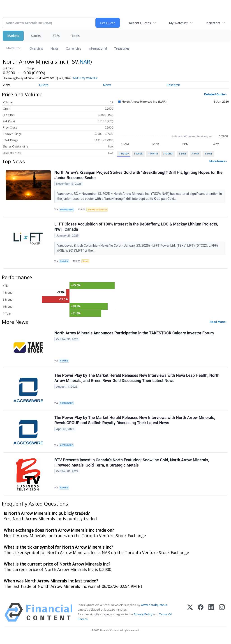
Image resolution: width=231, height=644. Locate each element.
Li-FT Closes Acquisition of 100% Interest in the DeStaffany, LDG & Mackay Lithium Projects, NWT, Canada (136, 228)
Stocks (36, 36)
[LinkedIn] (211, 617)
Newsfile (65, 263)
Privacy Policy (143, 619)
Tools (75, 36)
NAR (85, 61)
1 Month (153, 153)
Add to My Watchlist (85, 78)
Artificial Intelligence (98, 210)
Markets (13, 36)
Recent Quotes (140, 23)
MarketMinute (67, 210)
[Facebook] (201, 617)
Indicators (213, 23)
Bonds (87, 263)
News (54, 48)
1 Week (138, 153)
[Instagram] (222, 617)
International (98, 48)
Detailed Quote (215, 94)
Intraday (124, 153)
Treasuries (122, 48)
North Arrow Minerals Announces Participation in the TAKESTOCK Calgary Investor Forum (134, 335)
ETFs (56, 36)
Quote (44, 85)
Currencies (74, 48)
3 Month (168, 153)
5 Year (208, 153)
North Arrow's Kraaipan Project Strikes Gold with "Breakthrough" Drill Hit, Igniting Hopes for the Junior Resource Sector (139, 175)
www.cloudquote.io (154, 609)
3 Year (195, 153)
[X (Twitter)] (190, 617)
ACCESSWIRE (67, 406)
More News (217, 161)
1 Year (182, 153)
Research (173, 85)
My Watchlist (178, 23)
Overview (36, 48)
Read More (217, 324)
